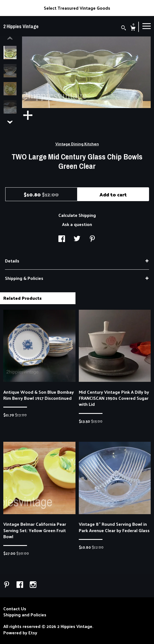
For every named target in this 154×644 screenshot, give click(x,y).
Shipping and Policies (25, 615)
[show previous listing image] (10, 38)
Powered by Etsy (20, 633)
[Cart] (133, 29)
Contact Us (15, 609)
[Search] (124, 28)
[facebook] (20, 585)
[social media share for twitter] (77, 239)
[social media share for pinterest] (92, 239)
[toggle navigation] (147, 26)
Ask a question (77, 224)
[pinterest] (7, 585)
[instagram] (33, 585)
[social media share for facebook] (62, 239)
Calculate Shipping (77, 215)
